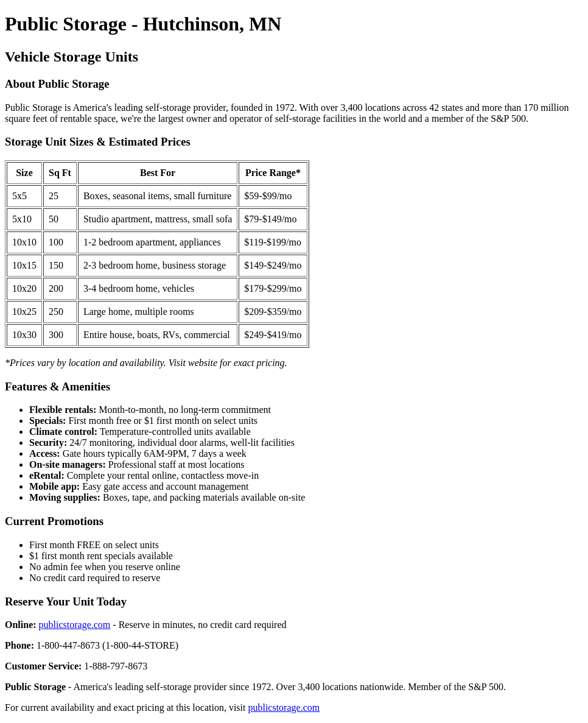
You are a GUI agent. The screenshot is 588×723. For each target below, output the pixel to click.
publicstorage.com (75, 625)
